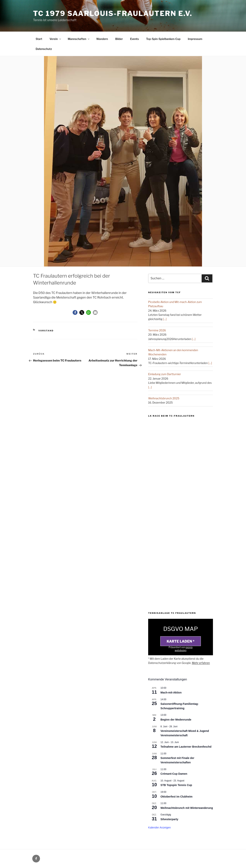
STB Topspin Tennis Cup (176, 785)
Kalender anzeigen (160, 827)
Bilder (119, 39)
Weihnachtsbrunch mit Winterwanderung (187, 808)
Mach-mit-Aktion (171, 693)
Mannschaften (79, 39)
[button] (75, 312)
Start (39, 39)
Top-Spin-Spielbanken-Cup (163, 39)
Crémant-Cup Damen (174, 774)
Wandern (102, 39)
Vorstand (46, 331)
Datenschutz (44, 49)
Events (134, 39)
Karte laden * (181, 641)
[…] (165, 319)
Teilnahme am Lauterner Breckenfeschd (186, 747)
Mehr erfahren (201, 663)
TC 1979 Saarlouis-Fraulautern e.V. (113, 13)
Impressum (195, 39)
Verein (56, 39)
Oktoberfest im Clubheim (176, 797)
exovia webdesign (184, 649)
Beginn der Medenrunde (176, 720)
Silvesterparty (169, 819)
